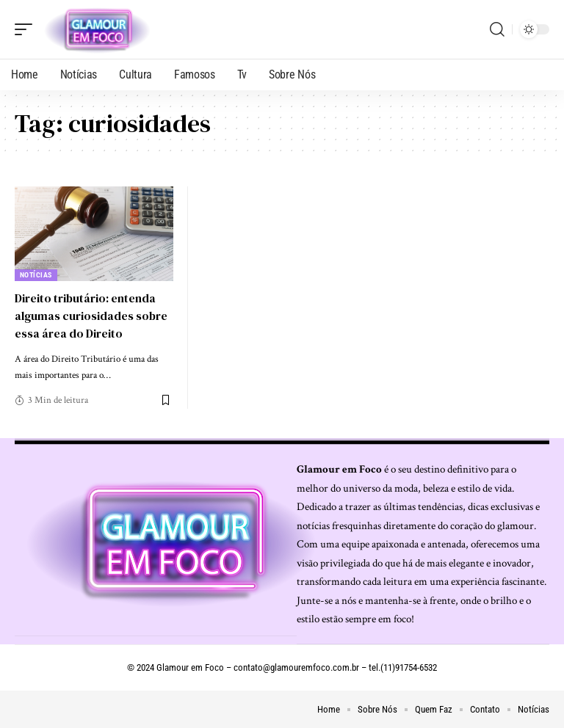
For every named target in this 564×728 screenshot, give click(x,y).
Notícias (36, 275)
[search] (497, 29)
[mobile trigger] (27, 29)
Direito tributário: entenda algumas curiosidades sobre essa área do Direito (92, 315)
